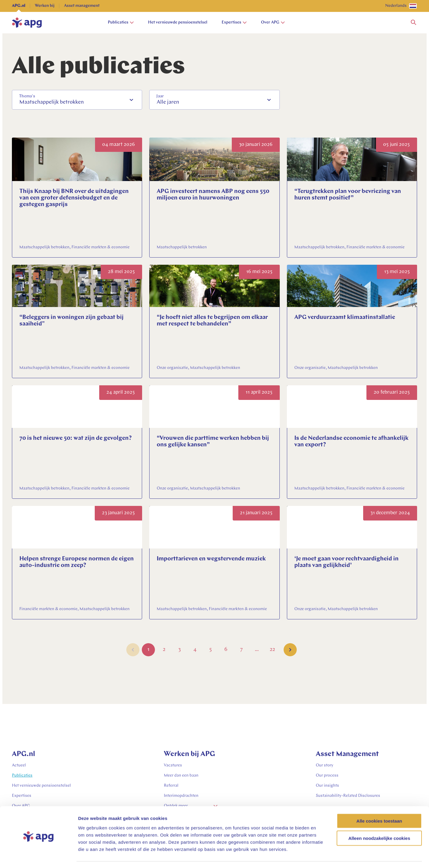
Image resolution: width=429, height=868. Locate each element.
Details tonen (322, 856)
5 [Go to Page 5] (210, 651)
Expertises (234, 22)
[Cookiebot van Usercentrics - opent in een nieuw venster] (39, 856)
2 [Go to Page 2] (164, 651)
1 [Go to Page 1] (148, 651)
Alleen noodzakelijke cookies (379, 821)
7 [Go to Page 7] (241, 651)
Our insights (327, 786)
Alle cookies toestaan (379, 804)
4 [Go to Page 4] (195, 651)
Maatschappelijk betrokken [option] (52, 102)
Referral (171, 786)
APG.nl (19, 6)
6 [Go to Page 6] (226, 651)
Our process (327, 776)
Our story (325, 765)
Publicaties (121, 22)
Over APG (273, 22)
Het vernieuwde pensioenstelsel (178, 22)
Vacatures (173, 765)
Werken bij (45, 6)
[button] (414, 23)
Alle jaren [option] (168, 102)
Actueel (19, 765)
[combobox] (77, 100)
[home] (27, 23)
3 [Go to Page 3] (179, 651)
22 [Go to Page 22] (272, 651)
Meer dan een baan (181, 776)
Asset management (82, 6)
